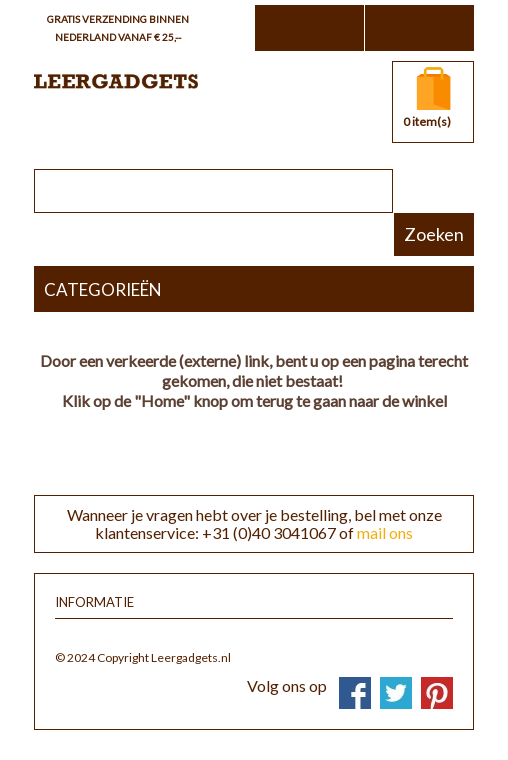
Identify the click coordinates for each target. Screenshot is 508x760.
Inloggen (419, 28)
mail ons (385, 532)
